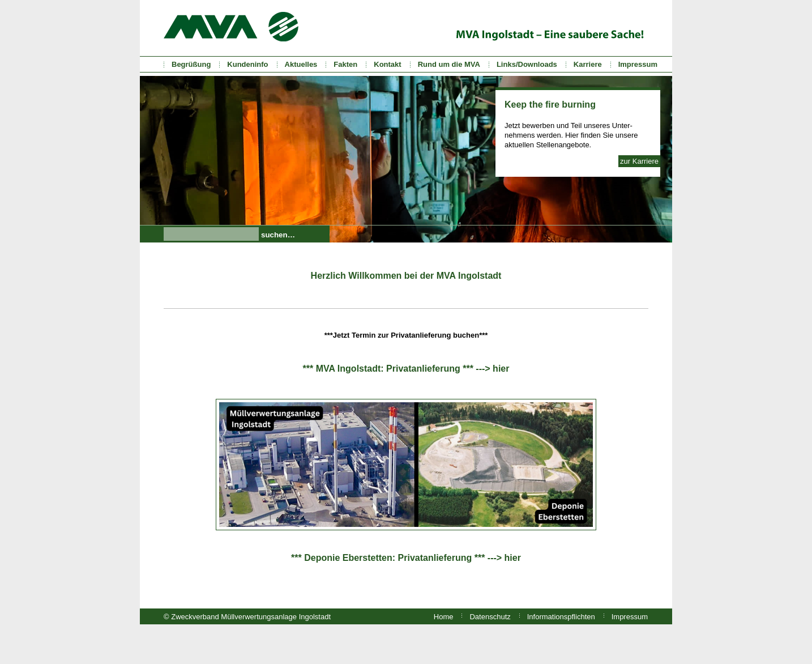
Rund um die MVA (449, 64)
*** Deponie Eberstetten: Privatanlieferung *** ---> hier (406, 558)
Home (444, 617)
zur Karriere (639, 161)
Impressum (638, 64)
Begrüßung (191, 64)
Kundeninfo (247, 64)
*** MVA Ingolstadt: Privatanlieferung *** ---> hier (406, 369)
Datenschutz (490, 617)
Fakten (345, 64)
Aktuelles (301, 64)
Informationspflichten (561, 617)
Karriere (588, 64)
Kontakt (387, 64)
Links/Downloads (527, 64)
